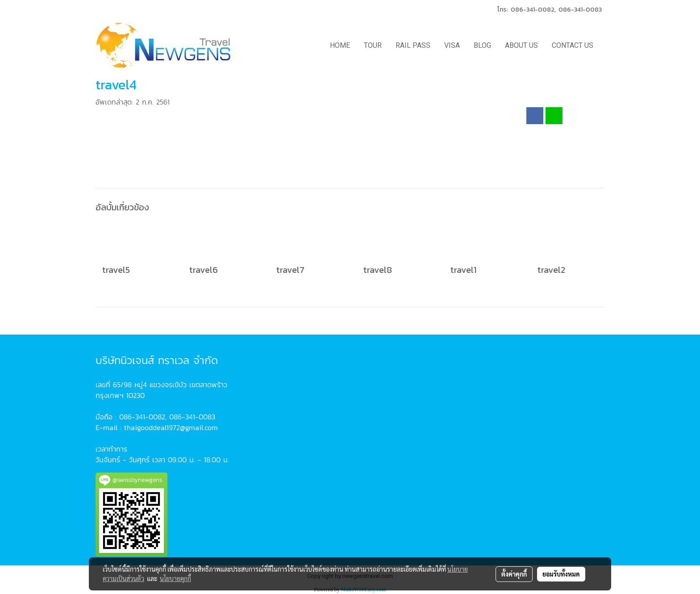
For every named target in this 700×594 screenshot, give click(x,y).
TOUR (373, 45)
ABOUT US (521, 45)
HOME (340, 45)
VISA (452, 45)
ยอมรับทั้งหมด (561, 574)
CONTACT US (573, 45)
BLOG (482, 45)
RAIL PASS (413, 45)
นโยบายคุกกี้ (175, 578)
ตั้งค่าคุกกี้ (514, 574)
